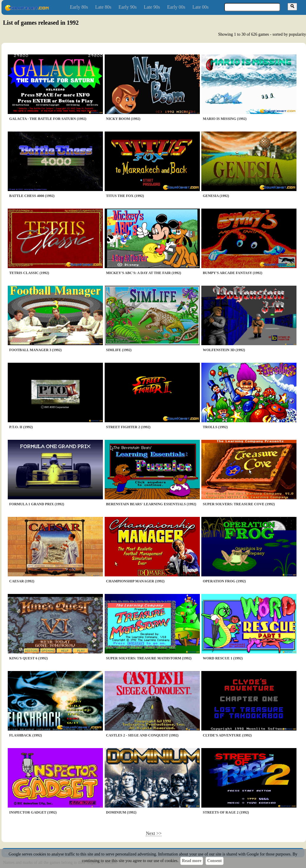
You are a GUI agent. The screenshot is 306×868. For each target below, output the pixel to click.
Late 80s (103, 7)
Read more (192, 861)
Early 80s (79, 7)
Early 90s (128, 7)
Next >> (154, 833)
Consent (215, 861)
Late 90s (152, 7)
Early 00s (176, 7)
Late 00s (201, 7)
